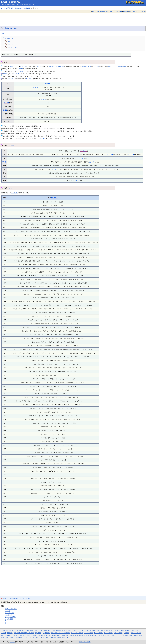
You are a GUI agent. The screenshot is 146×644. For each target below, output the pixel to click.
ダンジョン (36, 87)
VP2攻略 (10, 633)
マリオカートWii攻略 (18, 635)
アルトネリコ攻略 (78, 631)
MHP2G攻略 (41, 635)
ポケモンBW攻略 (19, 631)
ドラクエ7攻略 (98, 633)
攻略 (9, 41)
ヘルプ (111, 11)
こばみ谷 (20, 71)
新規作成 (125, 11)
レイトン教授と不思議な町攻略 (56, 635)
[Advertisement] (73, 18)
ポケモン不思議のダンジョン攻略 (61, 631)
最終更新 (103, 11)
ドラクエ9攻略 (118, 633)
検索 (107, 11)
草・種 (4, 162)
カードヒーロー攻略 (122, 635)
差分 (130, 11)
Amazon (42, 638)
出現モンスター (13, 47)
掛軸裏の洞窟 (87, 66)
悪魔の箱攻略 (70, 635)
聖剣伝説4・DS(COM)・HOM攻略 (24, 633)
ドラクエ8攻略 (108, 633)
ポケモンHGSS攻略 (7, 631)
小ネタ (7, 625)
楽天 (47, 638)
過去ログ (135, 11)
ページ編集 (119, 11)
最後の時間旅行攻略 (81, 635)
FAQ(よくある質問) (11, 609)
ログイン (142, 11)
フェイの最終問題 (10, 617)
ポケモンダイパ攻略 (44, 631)
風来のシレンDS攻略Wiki (10, 2)
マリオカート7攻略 (31, 635)
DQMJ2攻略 (46, 633)
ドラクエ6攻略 (88, 633)
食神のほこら (10, 28)
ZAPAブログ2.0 (133, 635)
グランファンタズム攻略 (117, 631)
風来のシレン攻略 (136, 633)
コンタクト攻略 (110, 635)
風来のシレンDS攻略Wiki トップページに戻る (17, 598)
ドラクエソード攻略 (77, 633)
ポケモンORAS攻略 (31, 631)
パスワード (8, 615)
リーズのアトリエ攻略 (132, 631)
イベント (12, 66)
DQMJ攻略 (38, 633)
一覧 (98, 11)
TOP (3, 33)
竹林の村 (39, 66)
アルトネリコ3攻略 (102, 631)
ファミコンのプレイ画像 (31, 638)
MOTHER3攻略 (6, 635)
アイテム (7, 103)
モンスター (17, 74)
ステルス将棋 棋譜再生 (16, 638)
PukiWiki (12, 642)
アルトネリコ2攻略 (90, 631)
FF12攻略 (127, 633)
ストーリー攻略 (10, 613)
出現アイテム (12, 44)
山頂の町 (61, 66)
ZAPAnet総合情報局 (7, 8)
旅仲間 (21, 69)
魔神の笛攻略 (92, 635)
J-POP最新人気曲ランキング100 (59, 638)
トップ (94, 11)
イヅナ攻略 (101, 635)
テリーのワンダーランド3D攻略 (60, 633)
